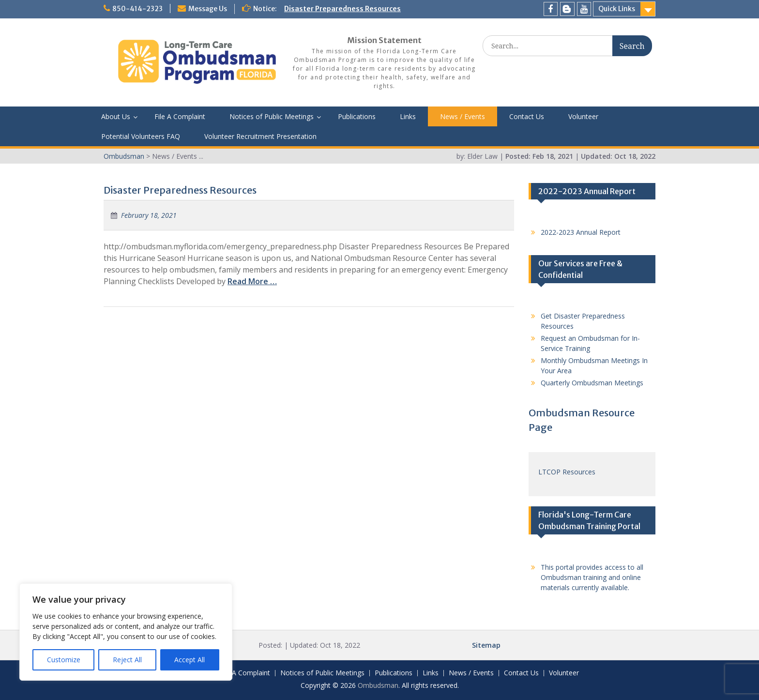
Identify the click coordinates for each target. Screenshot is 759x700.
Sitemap (486, 645)
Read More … (252, 281)
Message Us (208, 9)
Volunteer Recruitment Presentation (260, 136)
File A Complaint (180, 116)
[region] (126, 632)
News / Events (463, 116)
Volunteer (583, 116)
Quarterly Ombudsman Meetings (592, 383)
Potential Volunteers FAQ (141, 136)
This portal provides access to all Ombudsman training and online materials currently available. (592, 577)
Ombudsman (378, 685)
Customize (64, 660)
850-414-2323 (137, 9)
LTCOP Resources (567, 472)
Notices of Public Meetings (272, 116)
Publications (357, 116)
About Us (116, 116)
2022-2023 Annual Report (581, 232)
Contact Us (527, 116)
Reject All (127, 660)
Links (408, 116)
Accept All (190, 660)
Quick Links (617, 9)
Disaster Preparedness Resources (342, 9)
